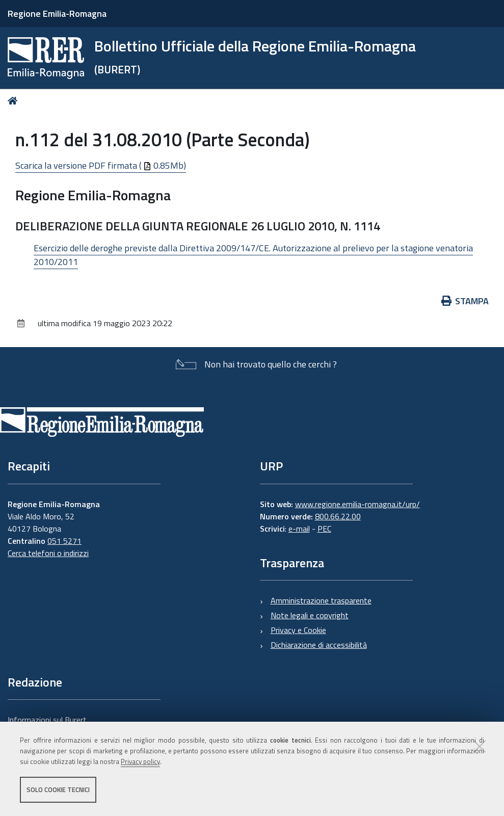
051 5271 (64, 541)
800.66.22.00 (338, 516)
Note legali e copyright (310, 615)
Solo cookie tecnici (58, 789)
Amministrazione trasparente (321, 600)
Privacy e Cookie (298, 630)
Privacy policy (140, 761)
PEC (324, 529)
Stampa (465, 301)
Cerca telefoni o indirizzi (48, 553)
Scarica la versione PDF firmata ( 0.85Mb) (101, 165)
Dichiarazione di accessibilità (319, 645)
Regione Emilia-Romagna (57, 14)
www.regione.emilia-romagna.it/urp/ (357, 504)
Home (15, 101)
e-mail (299, 529)
